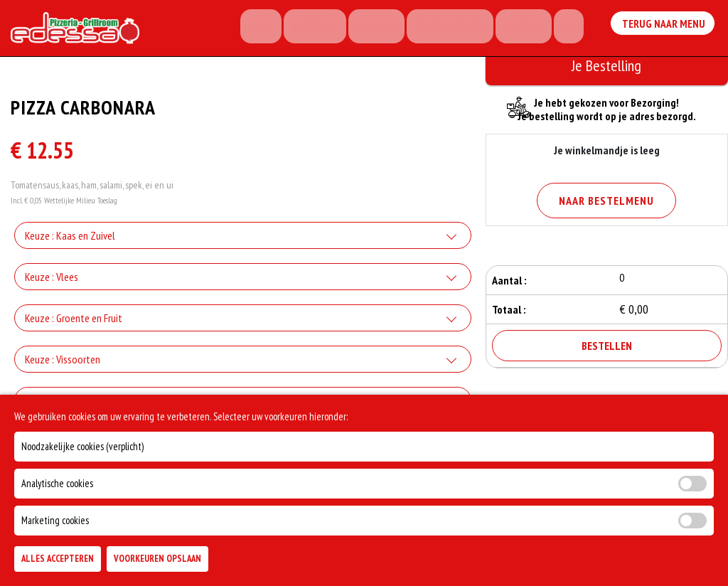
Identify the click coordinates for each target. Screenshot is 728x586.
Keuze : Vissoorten (63, 363)
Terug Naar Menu (663, 26)
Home (284, 28)
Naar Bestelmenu (606, 201)
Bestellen (333, 28)
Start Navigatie (458, 28)
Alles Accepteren (58, 559)
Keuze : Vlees (52, 281)
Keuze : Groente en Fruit (74, 322)
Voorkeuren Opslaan (157, 559)
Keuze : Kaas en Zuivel (70, 240)
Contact (390, 28)
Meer (571, 28)
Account (527, 28)
